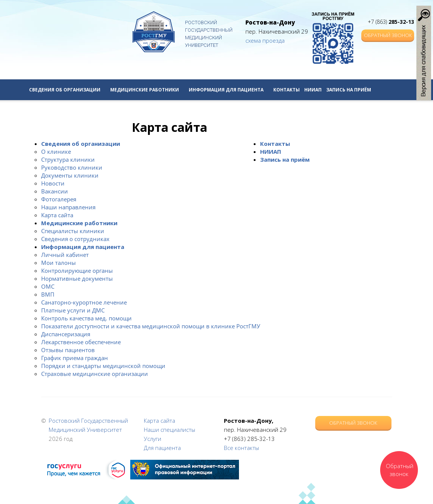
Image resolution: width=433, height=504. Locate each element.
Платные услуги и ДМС (73, 310)
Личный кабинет (65, 255)
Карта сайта (57, 215)
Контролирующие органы (77, 271)
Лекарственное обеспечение (81, 342)
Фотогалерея (59, 199)
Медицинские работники (147, 90)
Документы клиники (70, 175)
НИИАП (313, 90)
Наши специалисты (170, 430)
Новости (53, 183)
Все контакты (241, 448)
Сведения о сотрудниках (75, 239)
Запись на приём (349, 90)
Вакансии (55, 191)
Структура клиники (68, 159)
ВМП (48, 294)
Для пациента (162, 448)
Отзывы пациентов (68, 350)
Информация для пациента (229, 90)
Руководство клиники (72, 167)
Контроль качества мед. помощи (86, 318)
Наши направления (68, 207)
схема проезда (265, 40)
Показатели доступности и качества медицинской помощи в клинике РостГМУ (151, 326)
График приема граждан (75, 358)
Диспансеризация (66, 334)
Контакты (287, 90)
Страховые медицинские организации (95, 374)
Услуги (153, 439)
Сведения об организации (67, 90)
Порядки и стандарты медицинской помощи (103, 366)
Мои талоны (59, 263)
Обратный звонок (388, 35)
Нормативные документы (77, 278)
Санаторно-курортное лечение (84, 302)
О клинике (56, 152)
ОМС (48, 286)
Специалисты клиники (73, 231)
